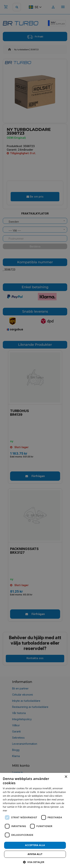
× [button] (66, 777)
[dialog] (35, 820)
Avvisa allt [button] (35, 854)
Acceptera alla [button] (35, 845)
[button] (35, 862)
